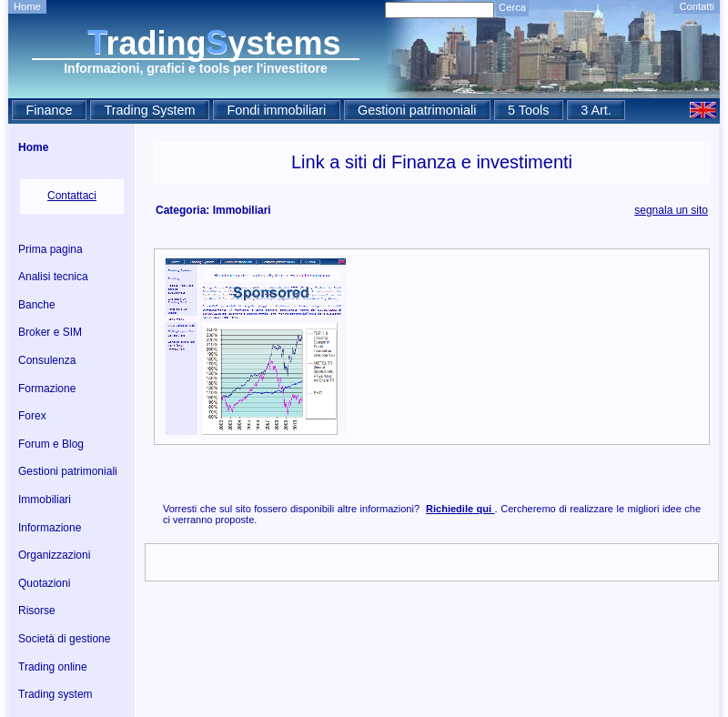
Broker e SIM (50, 332)
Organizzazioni (54, 555)
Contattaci (72, 196)
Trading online (53, 667)
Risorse (37, 611)
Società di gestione (64, 639)
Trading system (56, 694)
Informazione (50, 528)
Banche (37, 305)
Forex (32, 416)
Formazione (47, 389)
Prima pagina (51, 249)
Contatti (697, 6)
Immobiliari (45, 500)
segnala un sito (671, 210)
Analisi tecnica (53, 277)
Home (27, 6)
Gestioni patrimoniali (68, 471)
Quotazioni (44, 583)
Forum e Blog (51, 444)
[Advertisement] (437, 347)
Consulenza (47, 360)
